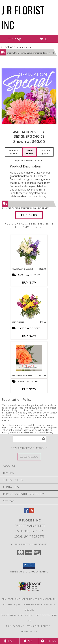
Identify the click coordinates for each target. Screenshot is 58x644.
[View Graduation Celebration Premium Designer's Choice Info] (29, 358)
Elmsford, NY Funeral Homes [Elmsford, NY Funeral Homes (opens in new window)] (20, 599)
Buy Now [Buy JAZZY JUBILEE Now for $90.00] (29, 336)
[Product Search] (30, 439)
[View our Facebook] (26, 512)
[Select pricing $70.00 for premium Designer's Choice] (45, 152)
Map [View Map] (29, 641)
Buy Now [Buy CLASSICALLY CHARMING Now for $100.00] (29, 282)
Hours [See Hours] (48, 641)
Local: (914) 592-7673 (29, 537)
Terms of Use (29, 631)
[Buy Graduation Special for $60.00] (29, 215)
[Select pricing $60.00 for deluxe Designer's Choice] (29, 152)
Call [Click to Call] (10, 641)
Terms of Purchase (38, 626)
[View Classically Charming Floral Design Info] (29, 251)
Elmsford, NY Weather (15, 615)
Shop (15, 39)
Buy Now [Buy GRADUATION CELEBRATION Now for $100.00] (29, 389)
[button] (29, 566)
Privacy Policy (15, 626)
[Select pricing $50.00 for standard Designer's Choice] (13, 152)
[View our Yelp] (32, 512)
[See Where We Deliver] (29, 457)
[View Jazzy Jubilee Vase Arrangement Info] (29, 305)
